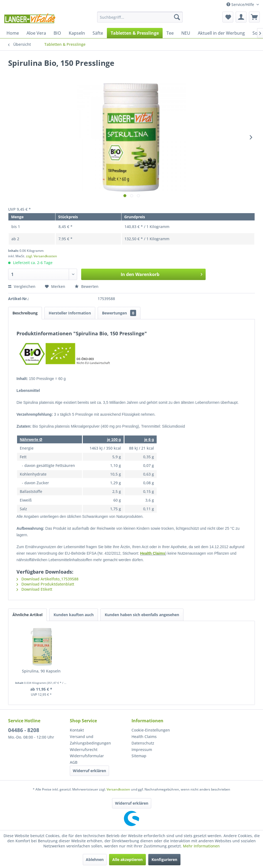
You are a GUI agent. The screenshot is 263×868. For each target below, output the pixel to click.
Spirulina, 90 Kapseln (41, 671)
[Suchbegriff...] (140, 17)
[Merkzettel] (228, 17)
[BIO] (57, 33)
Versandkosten (118, 789)
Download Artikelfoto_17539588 (47, 579)
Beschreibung (25, 313)
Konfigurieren (164, 859)
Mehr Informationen (201, 846)
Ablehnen (95, 859)
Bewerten (87, 286)
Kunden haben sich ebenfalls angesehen (142, 615)
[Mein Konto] (241, 17)
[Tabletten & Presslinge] (135, 33)
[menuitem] (140, 17)
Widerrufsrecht (84, 750)
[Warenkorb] (254, 17)
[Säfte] (98, 33)
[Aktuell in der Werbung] (221, 33)
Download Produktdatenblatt (45, 584)
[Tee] (170, 33)
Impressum (142, 750)
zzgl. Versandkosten (42, 256)
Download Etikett (34, 589)
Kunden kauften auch (74, 615)
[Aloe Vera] (36, 33)
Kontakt (77, 730)
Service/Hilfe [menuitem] (241, 4)
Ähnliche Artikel (27, 615)
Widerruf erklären (89, 771)
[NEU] (186, 33)
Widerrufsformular (87, 756)
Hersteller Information (70, 313)
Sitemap (139, 756)
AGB (74, 762)
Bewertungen (119, 313)
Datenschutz (143, 743)
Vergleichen (22, 286)
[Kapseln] (77, 33)
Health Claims (153, 553)
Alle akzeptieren (127, 859)
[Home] (13, 33)
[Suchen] (177, 17)
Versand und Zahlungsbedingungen (90, 740)
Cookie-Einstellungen (151, 730)
